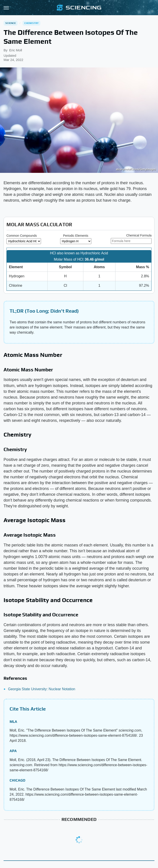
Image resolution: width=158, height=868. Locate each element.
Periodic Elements (76, 236)
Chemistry (32, 23)
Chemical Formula (139, 235)
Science (11, 23)
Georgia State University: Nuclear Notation (42, 689)
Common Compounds (22, 236)
